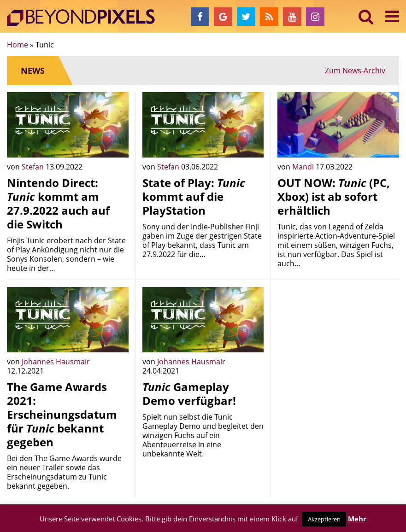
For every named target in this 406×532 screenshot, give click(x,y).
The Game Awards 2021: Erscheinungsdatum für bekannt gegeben (62, 414)
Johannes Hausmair (56, 362)
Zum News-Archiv (355, 70)
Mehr (357, 519)
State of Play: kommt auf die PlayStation (194, 196)
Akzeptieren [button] (324, 519)
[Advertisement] (338, 345)
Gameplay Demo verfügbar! (189, 394)
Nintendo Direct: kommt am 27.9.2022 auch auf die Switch (58, 203)
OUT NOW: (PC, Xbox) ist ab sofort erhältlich (334, 196)
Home (18, 45)
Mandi (304, 167)
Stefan (34, 167)
